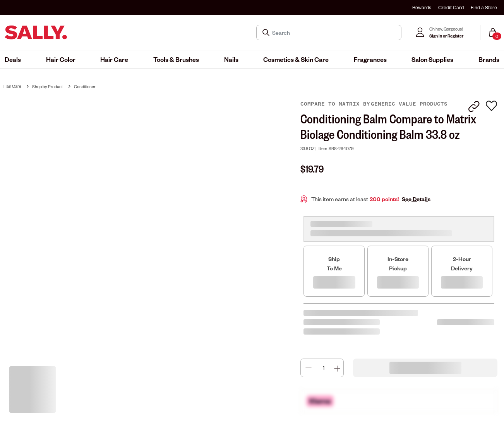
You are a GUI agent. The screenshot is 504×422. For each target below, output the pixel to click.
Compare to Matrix (332, 104)
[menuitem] (13, 60)
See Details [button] (416, 199)
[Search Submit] (267, 32)
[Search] (334, 32)
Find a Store (484, 7)
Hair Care (12, 86)
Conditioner (85, 86)
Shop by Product (48, 86)
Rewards (422, 7)
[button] (13, 60)
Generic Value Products (409, 104)
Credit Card (451, 7)
